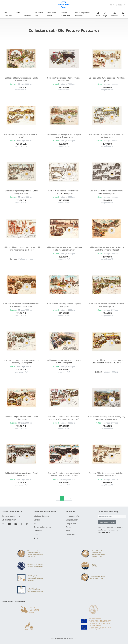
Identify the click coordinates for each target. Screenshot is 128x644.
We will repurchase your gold (83, 14)
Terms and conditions (43, 527)
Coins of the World (51, 14)
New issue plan (39, 14)
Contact (37, 520)
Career (69, 527)
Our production (72, 520)
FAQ (36, 523)
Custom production (65, 14)
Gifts (18, 13)
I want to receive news (107, 522)
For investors (27, 14)
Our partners (71, 523)
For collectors (8, 14)
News (68, 531)
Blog (36, 538)
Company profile (73, 516)
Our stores (38, 531)
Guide (36, 534)
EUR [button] (110, 5)
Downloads (70, 534)
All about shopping (41, 516)
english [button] (120, 5)
